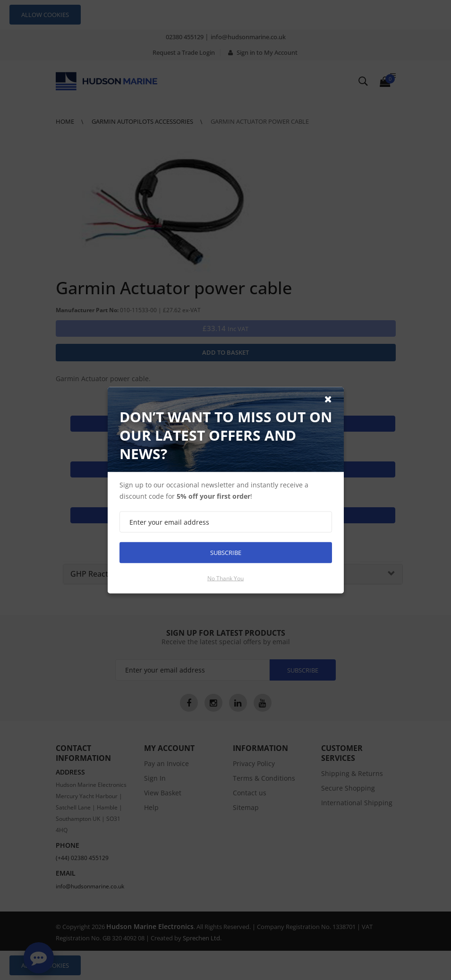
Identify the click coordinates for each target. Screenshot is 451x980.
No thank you (225, 578)
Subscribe (226, 552)
